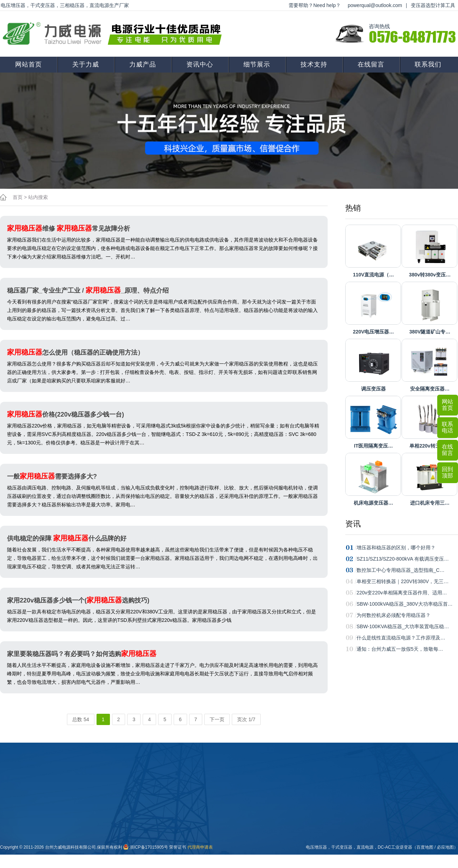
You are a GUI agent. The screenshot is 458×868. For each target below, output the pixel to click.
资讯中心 (200, 64)
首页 (18, 197)
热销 (353, 208)
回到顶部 (447, 472)
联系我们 (428, 64)
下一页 (217, 719)
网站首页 (29, 64)
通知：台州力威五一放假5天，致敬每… (400, 649)
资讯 (353, 524)
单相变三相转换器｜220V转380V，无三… (403, 581)
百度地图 (425, 847)
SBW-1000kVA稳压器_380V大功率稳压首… (405, 604)
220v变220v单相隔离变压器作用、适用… (402, 593)
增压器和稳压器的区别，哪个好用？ (396, 548)
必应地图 (445, 847)
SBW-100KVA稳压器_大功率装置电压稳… (403, 626)
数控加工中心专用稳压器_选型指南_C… (401, 570)
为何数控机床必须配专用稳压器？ (394, 615)
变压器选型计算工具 (433, 5)
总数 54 (81, 719)
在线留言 (371, 64)
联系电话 (447, 427)
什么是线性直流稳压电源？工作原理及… (401, 638)
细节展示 (257, 64)
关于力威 (86, 64)
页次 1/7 (246, 719)
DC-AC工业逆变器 (395, 847)
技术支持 (314, 64)
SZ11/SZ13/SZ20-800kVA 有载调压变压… (403, 559)
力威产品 (143, 64)
